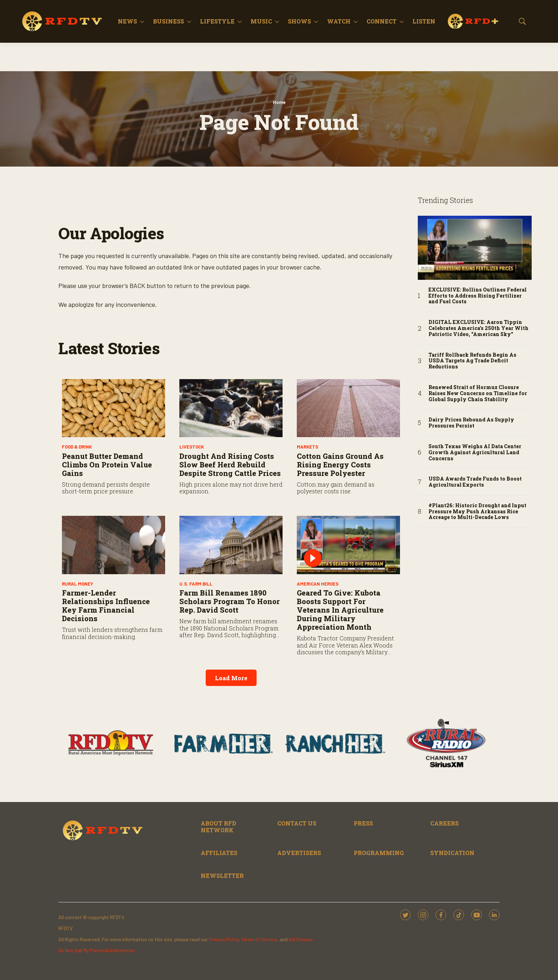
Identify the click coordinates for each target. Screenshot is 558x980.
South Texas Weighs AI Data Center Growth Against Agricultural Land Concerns (475, 452)
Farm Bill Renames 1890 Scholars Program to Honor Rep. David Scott (230, 601)
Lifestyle (217, 21)
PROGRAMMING (379, 853)
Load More (231, 678)
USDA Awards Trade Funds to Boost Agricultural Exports (475, 482)
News (127, 21)
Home (279, 102)
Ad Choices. (301, 939)
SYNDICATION (452, 853)
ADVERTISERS (299, 853)
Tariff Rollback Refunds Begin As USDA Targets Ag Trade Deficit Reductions (472, 361)
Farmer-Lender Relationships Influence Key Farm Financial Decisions (106, 606)
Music (261, 21)
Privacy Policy (224, 939)
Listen (424, 21)
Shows (299, 21)
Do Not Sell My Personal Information (97, 950)
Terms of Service (259, 939)
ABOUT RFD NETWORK (219, 827)
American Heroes (318, 584)
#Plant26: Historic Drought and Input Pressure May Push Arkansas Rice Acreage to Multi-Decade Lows (477, 512)
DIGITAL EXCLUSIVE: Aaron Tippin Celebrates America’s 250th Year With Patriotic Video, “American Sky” (478, 328)
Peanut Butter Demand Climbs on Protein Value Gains (107, 465)
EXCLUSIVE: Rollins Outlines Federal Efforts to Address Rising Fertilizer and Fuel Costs (478, 296)
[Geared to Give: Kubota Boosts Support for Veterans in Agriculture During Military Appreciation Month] (348, 545)
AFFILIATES (219, 853)
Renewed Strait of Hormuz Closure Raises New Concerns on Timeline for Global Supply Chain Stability (478, 393)
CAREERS (444, 823)
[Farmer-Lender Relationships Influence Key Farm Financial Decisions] (114, 545)
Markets (307, 447)
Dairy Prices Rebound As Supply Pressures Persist (471, 423)
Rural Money (78, 584)
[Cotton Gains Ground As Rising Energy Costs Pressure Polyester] (348, 408)
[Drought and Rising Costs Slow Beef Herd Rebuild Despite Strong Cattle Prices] (231, 408)
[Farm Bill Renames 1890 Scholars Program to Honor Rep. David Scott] (231, 545)
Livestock (192, 447)
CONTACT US (297, 823)
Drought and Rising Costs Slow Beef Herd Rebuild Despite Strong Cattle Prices (230, 465)
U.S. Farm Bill (196, 584)
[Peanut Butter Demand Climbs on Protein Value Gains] (114, 408)
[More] (142, 21)
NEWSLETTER (222, 876)
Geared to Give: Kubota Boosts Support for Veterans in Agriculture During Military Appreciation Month (340, 610)
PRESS (363, 823)
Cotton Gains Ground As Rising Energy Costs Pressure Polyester (340, 465)
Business (169, 21)
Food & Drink (77, 447)
